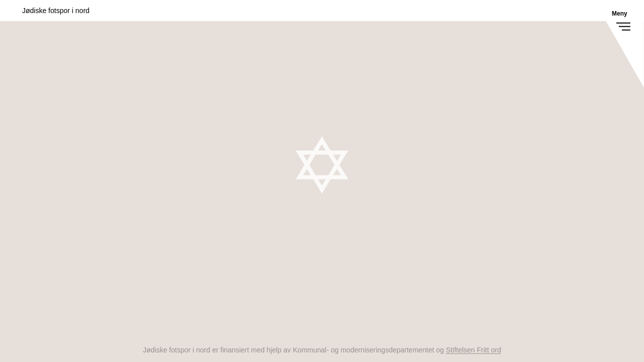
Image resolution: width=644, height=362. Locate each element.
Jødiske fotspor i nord (56, 11)
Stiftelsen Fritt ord (473, 350)
